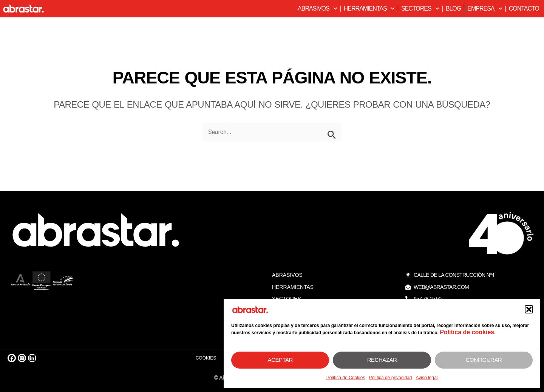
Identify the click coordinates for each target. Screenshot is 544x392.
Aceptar (280, 360)
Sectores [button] (420, 8)
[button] (529, 309)
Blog (453, 8)
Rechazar (382, 360)
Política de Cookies (346, 378)
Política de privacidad (390, 378)
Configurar (484, 360)
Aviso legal (427, 378)
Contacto (524, 8)
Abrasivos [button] (318, 8)
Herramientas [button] (369, 8)
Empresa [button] (485, 8)
